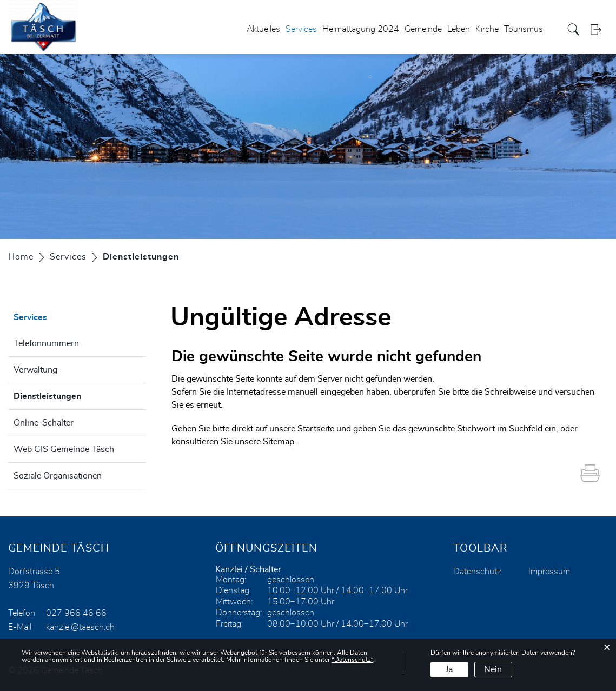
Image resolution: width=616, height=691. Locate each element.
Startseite (316, 429)
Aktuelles (263, 29)
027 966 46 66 (76, 613)
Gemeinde (423, 29)
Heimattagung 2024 (361, 29)
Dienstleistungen (74, 395)
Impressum (549, 572)
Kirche (487, 29)
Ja (449, 669)
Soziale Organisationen (58, 476)
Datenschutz (477, 572)
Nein (493, 669)
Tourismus (524, 29)
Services (301, 29)
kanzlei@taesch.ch (80, 627)
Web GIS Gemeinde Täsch (64, 449)
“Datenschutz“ (352, 660)
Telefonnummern (46, 343)
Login (599, 29)
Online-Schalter (44, 423)
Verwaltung (35, 370)
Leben (459, 29)
